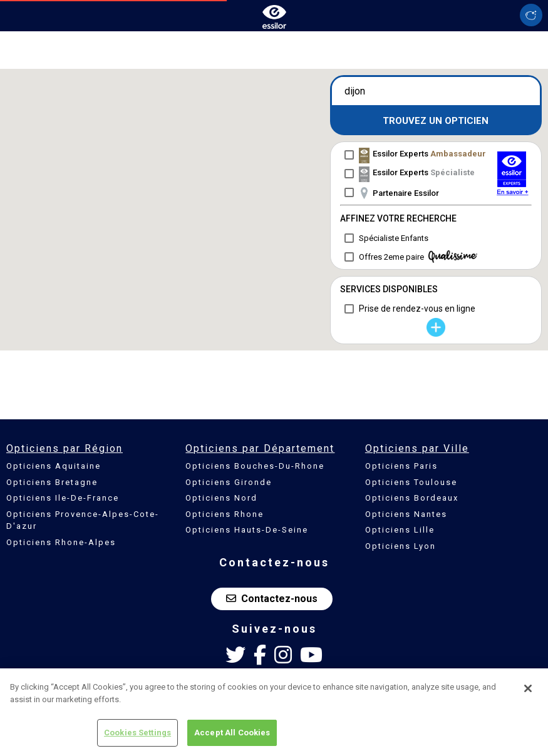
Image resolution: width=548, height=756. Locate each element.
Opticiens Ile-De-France (63, 498)
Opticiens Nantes (406, 514)
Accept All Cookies (232, 733)
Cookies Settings (137, 733)
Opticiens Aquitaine (54, 466)
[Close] (528, 688)
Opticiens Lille (400, 530)
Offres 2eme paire (418, 257)
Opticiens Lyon (401, 546)
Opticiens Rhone (225, 514)
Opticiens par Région (65, 448)
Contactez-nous (272, 599)
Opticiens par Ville (417, 448)
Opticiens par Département (260, 448)
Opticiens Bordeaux (412, 498)
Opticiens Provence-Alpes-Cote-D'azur (83, 520)
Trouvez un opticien (436, 121)
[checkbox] (413, 155)
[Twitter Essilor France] (235, 655)
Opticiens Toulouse (411, 482)
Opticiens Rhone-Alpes (61, 542)
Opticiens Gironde (229, 482)
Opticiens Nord (221, 498)
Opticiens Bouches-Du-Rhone (255, 466)
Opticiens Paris (401, 466)
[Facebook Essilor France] (260, 655)
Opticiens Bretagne (52, 482)
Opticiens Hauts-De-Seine (247, 530)
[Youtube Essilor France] (311, 655)
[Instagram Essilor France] (283, 655)
